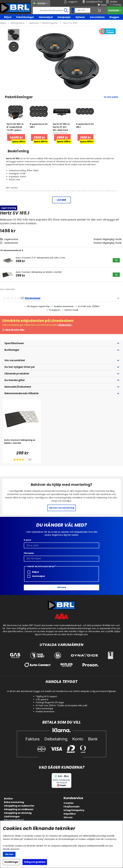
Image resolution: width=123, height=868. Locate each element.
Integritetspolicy (74, 810)
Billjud (8, 17)
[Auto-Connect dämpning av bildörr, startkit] (22, 444)
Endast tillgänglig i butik (108, 243)
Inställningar (11, 862)
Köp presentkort (14, 820)
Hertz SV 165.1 (70, 23)
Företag (117, 5)
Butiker (8, 799)
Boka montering (14, 802)
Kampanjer (64, 17)
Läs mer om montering (62, 508)
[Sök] (51, 10)
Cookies (69, 803)
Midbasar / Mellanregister (44, 23)
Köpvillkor (70, 814)
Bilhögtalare (18, 23)
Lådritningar (12, 817)
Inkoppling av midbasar (19, 809)
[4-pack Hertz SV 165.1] (85, 128)
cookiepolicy (110, 839)
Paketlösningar (25, 17)
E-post (27, 540)
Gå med (62, 587)
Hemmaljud (46, 17)
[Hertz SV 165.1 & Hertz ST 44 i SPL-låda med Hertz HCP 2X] (62, 128)
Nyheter (80, 17)
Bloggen (114, 17)
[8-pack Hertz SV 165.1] (39, 128)
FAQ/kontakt (72, 807)
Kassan (115, 10)
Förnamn (29, 553)
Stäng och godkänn (35, 862)
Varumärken (97, 17)
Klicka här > (65, 325)
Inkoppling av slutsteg (18, 813)
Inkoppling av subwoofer (19, 806)
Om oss (68, 817)
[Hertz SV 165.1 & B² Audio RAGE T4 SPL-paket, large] (16, 128)
